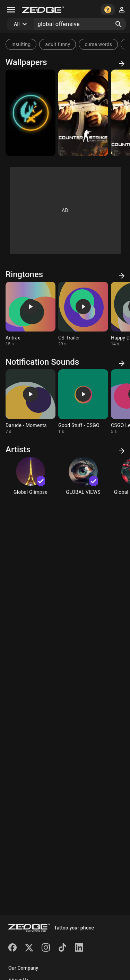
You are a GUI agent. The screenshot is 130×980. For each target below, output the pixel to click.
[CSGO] (31, 113)
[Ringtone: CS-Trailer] (83, 314)
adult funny (58, 44)
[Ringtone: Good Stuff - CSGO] (83, 402)
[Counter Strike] (83, 113)
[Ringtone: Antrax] (31, 314)
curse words (98, 44)
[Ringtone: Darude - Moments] (31, 402)
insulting (21, 44)
